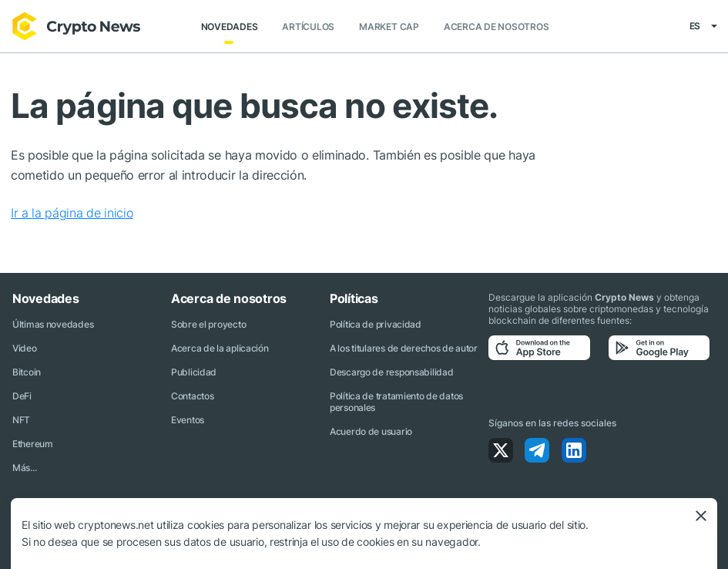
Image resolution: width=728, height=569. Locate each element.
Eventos (188, 420)
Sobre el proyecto (208, 324)
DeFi (22, 396)
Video (25, 348)
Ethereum (33, 444)
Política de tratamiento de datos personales (396, 402)
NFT (21, 420)
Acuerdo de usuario (371, 431)
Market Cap (389, 27)
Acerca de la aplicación (220, 348)
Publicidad (194, 372)
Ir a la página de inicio (72, 213)
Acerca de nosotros (497, 27)
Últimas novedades (53, 324)
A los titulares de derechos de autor (404, 348)
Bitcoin (27, 372)
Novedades (230, 27)
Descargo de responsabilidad (391, 372)
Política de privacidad (376, 324)
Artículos (308, 27)
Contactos (192, 396)
